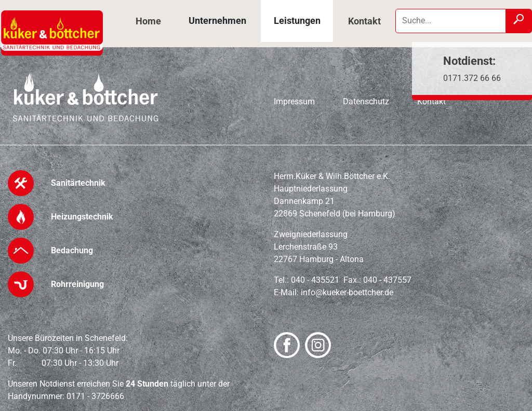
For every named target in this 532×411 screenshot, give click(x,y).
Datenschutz (366, 101)
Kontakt (364, 21)
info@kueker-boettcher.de (347, 292)
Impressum (294, 101)
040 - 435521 (315, 280)
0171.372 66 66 (472, 78)
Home (148, 21)
